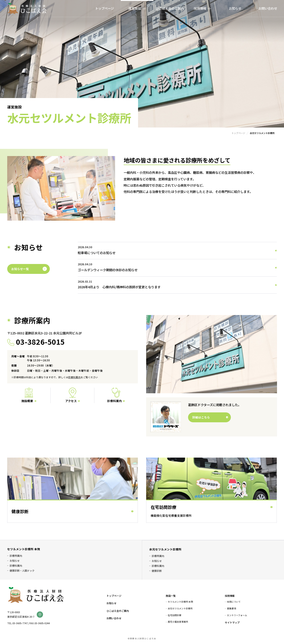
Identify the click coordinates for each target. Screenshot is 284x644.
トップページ (105, 8)
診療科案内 (74, 377)
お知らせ (235, 8)
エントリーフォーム (237, 615)
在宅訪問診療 (175, 615)
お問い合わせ (268, 8)
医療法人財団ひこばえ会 (27, 9)
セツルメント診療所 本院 (24, 549)
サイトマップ (232, 622)
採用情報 (230, 596)
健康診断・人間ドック (22, 570)
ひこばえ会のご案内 (170, 8)
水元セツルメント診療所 (165, 549)
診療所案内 (16, 556)
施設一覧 (171, 596)
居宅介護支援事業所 (178, 622)
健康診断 (157, 571)
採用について (234, 602)
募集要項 (232, 608)
